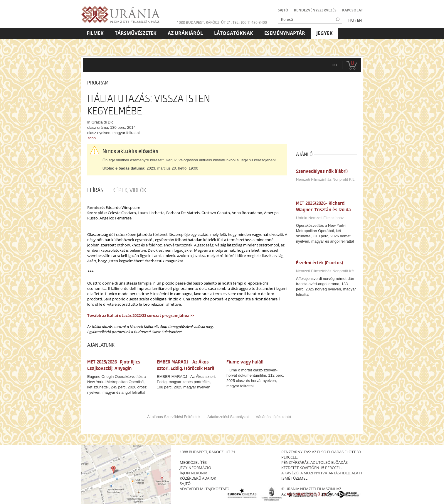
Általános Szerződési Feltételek (174, 417)
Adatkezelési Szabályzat (228, 417)
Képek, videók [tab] (129, 190)
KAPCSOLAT (353, 10)
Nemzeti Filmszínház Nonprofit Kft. (325, 179)
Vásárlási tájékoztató (273, 417)
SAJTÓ (283, 10)
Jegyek (324, 33)
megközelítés (193, 462)
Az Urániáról (185, 33)
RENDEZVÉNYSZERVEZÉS (315, 10)
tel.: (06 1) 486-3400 (250, 22)
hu (334, 65)
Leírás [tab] (95, 190)
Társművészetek (136, 33)
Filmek (95, 33)
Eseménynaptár (285, 33)
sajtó (185, 483)
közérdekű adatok (198, 478)
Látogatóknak (234, 33)
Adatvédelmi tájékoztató (205, 489)
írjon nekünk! (193, 473)
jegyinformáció (195, 468)
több (92, 138)
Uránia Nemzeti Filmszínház (320, 218)
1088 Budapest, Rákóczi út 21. (204, 22)
